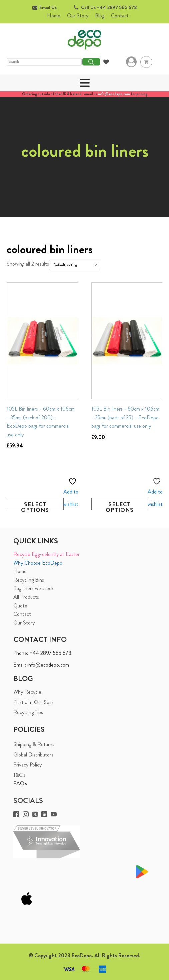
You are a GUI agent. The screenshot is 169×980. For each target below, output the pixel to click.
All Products (26, 597)
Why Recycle (27, 692)
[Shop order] (75, 265)
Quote (20, 606)
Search (91, 62)
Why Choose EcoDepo (38, 563)
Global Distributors (33, 755)
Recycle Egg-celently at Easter (46, 554)
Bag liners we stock (33, 588)
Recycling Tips (28, 712)
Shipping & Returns (34, 744)
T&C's (19, 775)
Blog (100, 16)
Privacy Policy (27, 765)
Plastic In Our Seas (33, 702)
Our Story (78, 16)
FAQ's (20, 783)
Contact (120, 16)
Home (54, 16)
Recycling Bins (29, 580)
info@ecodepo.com (114, 94)
